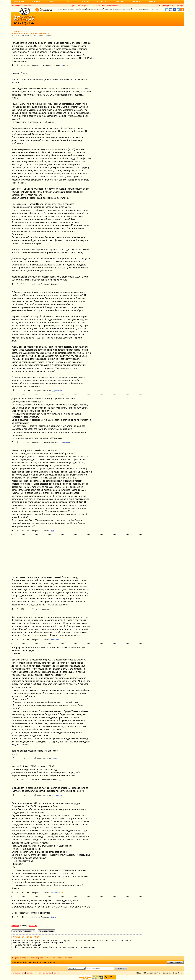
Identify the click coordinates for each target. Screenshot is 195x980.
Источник (57, 65)
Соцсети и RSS (100, 6)
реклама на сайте (18, 973)
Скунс (53, 917)
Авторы (119, 2)
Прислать (135, 2)
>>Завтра (33, 926)
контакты (30, 973)
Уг (60, 780)
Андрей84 (55, 640)
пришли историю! (175, 962)
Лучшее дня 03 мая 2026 (21, 6)
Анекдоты (19, 2)
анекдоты (26, 962)
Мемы (52, 2)
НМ (52, 531)
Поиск (152, 2)
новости (56, 973)
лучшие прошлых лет (40, 958)
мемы (35, 962)
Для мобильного (78, 6)
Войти (170, 6)
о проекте (38, 973)
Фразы (69, 2)
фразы (43, 962)
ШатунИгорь (57, 795)
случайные (68, 958)
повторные (25, 958)
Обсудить (36, 284)
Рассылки (89, 6)
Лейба (55, 758)
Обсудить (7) (37, 65)
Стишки (86, 2)
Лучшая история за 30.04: (27, 937)
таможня (15, 754)
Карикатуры (102, 2)
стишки (52, 962)
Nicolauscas (56, 893)
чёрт (64, 65)
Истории (36, 2)
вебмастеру (47, 973)
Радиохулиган (65, 442)
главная (15, 962)
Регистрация (179, 6)
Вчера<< (15, 926)
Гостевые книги (112, 6)
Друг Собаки (57, 391)
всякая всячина (56, 958)
